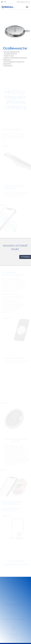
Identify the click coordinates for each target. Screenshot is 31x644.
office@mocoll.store (24, 2)
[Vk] (5, 2)
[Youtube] (2, 2)
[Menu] (27, 7)
